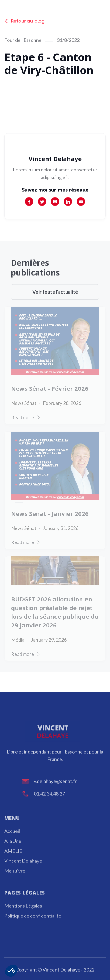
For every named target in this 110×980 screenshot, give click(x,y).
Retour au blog (25, 22)
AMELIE (13, 859)
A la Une (13, 849)
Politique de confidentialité (33, 923)
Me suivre (15, 878)
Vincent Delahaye (23, 869)
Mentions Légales (23, 913)
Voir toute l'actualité (55, 299)
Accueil (12, 839)
